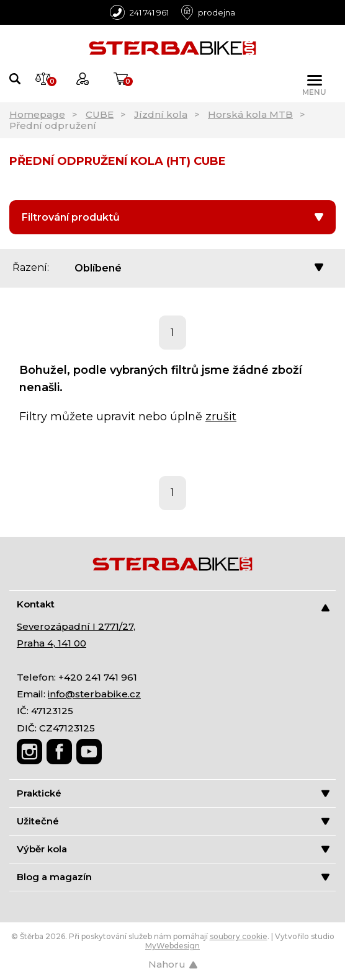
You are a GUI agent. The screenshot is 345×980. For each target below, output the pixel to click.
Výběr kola (173, 849)
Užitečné (173, 821)
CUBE (100, 114)
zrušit (221, 417)
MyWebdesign (172, 946)
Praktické (173, 793)
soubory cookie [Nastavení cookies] (239, 936)
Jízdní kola (161, 114)
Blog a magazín (173, 877)
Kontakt (173, 605)
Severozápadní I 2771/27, (76, 626)
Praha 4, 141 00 (52, 643)
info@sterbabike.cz (94, 694)
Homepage (37, 114)
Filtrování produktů (172, 217)
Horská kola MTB (250, 114)
